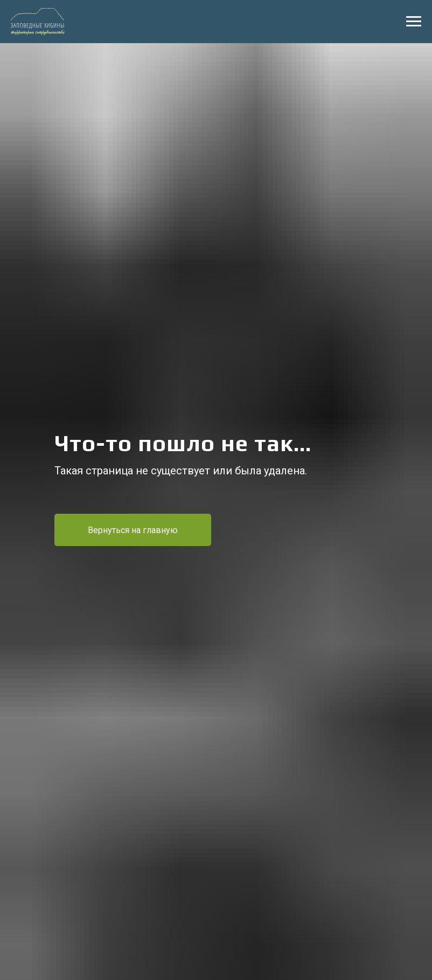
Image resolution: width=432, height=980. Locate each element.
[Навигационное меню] (414, 22)
